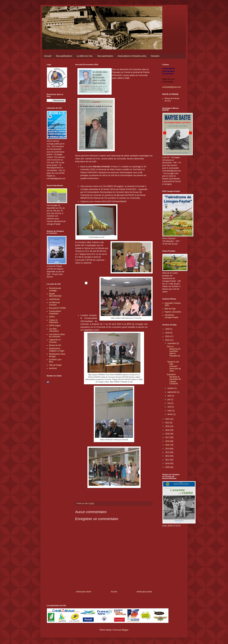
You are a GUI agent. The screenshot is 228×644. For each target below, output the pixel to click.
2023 (168, 340)
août (170, 396)
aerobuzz (53, 368)
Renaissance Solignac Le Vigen (57, 350)
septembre (172, 392)
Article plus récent (84, 592)
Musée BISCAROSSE (55, 295)
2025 (168, 333)
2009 (168, 467)
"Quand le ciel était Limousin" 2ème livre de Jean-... (174, 366)
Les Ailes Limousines (54, 330)
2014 (168, 449)
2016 (168, 441)
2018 (168, 434)
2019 (168, 430)
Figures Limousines (173, 312)
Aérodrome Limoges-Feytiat (171, 316)
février (170, 414)
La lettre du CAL (85, 56)
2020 (168, 426)
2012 (168, 456)
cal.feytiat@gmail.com (172, 87)
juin (169, 400)
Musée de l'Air (55, 345)
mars (170, 411)
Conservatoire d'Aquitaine (55, 312)
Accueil (48, 56)
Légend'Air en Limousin (55, 341)
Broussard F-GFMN (57, 308)
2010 (168, 463)
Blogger (125, 630)
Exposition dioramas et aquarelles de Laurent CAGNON (174, 379)
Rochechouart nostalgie (55, 289)
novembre (172, 343)
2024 (168, 336)
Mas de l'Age (170, 309)
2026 (168, 329)
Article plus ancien (144, 592)
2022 (168, 419)
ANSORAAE (54, 299)
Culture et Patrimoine (54, 321)
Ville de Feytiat (55, 365)
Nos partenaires (105, 56)
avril (169, 407)
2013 (168, 452)
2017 (168, 437)
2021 (168, 423)
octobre (171, 388)
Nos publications (64, 56)
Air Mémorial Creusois (54, 304)
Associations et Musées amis (132, 56)
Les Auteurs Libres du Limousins (57, 335)
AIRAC (52, 317)
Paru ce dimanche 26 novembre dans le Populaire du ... (174, 352)
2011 (168, 460)
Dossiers (155, 56)
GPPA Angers (55, 325)
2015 (168, 445)
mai (169, 403)
